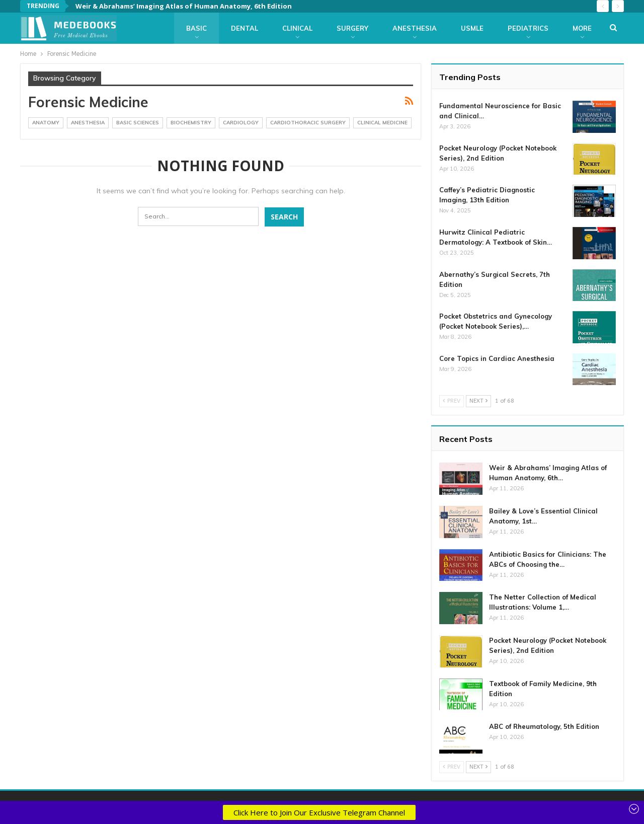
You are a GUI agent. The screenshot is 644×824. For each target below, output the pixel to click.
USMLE (472, 28)
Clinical (297, 28)
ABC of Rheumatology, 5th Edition (544, 726)
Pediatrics (528, 28)
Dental (245, 28)
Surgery (352, 28)
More (582, 28)
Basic (196, 28)
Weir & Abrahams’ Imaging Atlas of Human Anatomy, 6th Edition (184, 6)
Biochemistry (191, 123)
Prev (452, 401)
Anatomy (46, 123)
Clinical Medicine (382, 123)
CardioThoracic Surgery (308, 123)
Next (478, 401)
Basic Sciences (138, 123)
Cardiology (241, 123)
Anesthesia (415, 28)
